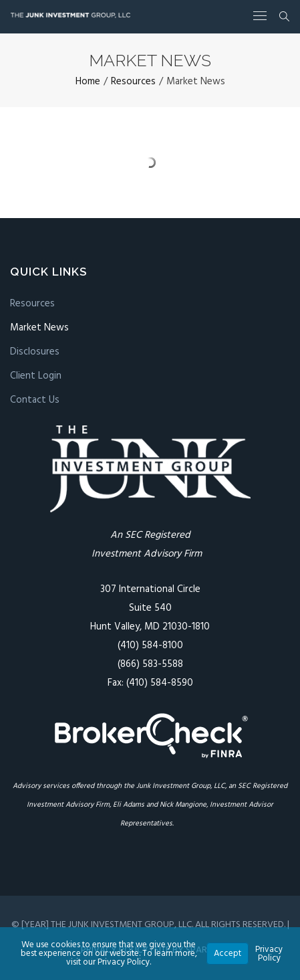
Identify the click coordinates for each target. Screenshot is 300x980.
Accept (228, 954)
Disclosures (35, 352)
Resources (32, 304)
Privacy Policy (269, 954)
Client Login (36, 376)
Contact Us (35, 400)
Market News (39, 328)
